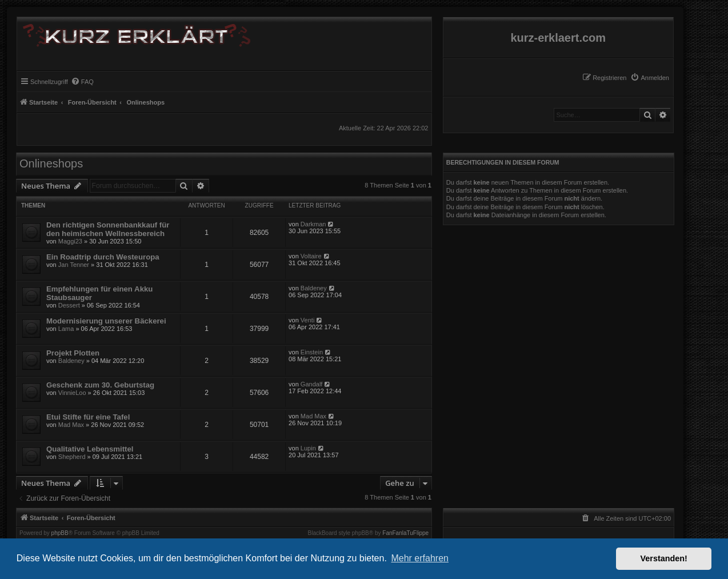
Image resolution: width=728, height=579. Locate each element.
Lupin (308, 448)
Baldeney (314, 288)
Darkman (313, 224)
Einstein (312, 352)
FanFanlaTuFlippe (405, 533)
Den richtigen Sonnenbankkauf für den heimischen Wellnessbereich (108, 229)
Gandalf (312, 384)
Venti (307, 320)
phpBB (60, 533)
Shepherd (72, 457)
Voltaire (311, 256)
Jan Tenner (74, 265)
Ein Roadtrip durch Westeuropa (103, 257)
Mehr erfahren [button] (420, 558)
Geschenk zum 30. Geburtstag (100, 385)
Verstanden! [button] (664, 558)
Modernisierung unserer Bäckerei (106, 321)
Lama (66, 329)
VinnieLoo (72, 393)
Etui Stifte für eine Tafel (88, 417)
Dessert (69, 305)
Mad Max (71, 425)
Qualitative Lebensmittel (90, 449)
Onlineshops (51, 163)
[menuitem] (650, 78)
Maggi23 (70, 241)
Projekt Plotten (73, 353)
